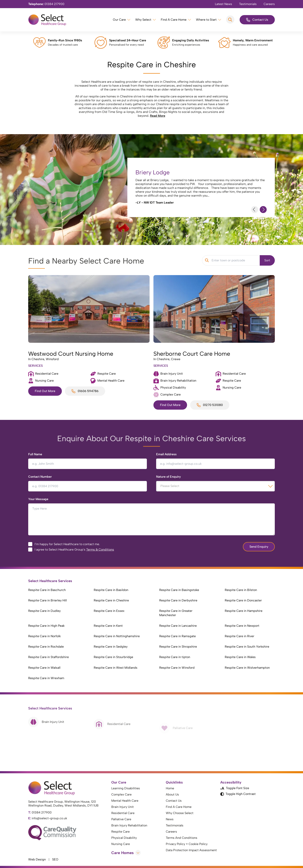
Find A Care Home (174, 20)
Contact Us (257, 20)
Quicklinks (174, 782)
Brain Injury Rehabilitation (129, 825)
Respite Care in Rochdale (46, 647)
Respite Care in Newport (242, 626)
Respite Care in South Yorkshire (247, 647)
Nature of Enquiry (169, 477)
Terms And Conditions (182, 838)
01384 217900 (46, 4)
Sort (267, 260)
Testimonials (248, 4)
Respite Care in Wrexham (46, 678)
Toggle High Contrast (238, 794)
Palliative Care (121, 819)
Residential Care (123, 813)
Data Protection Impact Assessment (191, 850)
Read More (158, 116)
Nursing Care (121, 844)
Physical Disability (124, 838)
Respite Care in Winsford (177, 668)
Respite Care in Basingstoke (179, 590)
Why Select (143, 20)
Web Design (37, 859)
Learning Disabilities (126, 788)
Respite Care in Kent (108, 626)
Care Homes (126, 853)
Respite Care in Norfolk (44, 636)
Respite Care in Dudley (44, 611)
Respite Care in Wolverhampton (247, 668)
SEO (55, 859)
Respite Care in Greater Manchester (176, 613)
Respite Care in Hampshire (244, 611)
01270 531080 (210, 405)
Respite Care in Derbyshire (178, 600)
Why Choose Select (180, 813)
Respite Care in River (240, 636)
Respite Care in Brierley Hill (48, 600)
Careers (269, 4)
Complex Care (121, 794)
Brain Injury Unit (123, 807)
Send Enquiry (259, 547)
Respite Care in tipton (175, 657)
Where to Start (206, 20)
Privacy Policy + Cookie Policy (187, 844)
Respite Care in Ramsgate (177, 636)
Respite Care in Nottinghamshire (117, 636)
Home (170, 788)
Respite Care (120, 832)
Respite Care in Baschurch (47, 590)
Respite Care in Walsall (44, 668)
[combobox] (215, 486)
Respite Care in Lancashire (178, 626)
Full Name (35, 454)
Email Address (166, 454)
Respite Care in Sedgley (111, 647)
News (170, 819)
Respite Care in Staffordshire (49, 657)
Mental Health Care (125, 801)
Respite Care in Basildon (111, 590)
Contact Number (40, 477)
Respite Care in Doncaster (243, 600)
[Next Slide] (263, 210)
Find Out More (45, 391)
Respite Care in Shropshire (178, 647)
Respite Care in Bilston (241, 590)
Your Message (38, 499)
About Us (172, 794)
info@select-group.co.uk (48, 818)
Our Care (119, 20)
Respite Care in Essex (109, 611)
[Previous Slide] (255, 210)
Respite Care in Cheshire (111, 600)
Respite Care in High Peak (46, 626)
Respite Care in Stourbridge (113, 657)
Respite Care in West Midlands (116, 668)
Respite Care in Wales (240, 657)
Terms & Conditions (100, 550)
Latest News (223, 4)
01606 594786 (85, 391)
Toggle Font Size (235, 788)
